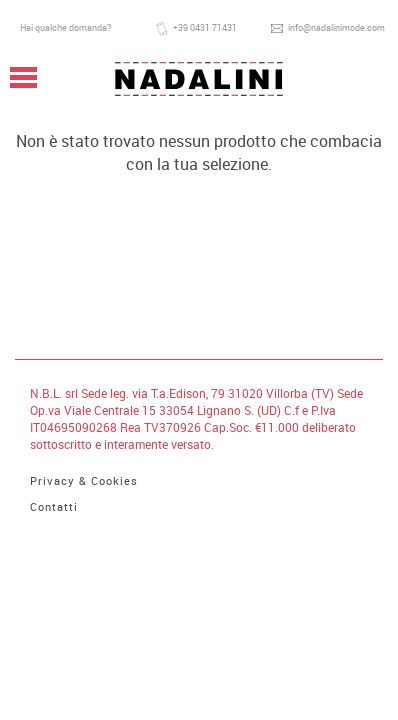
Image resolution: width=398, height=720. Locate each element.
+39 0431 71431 (196, 29)
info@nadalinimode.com (328, 28)
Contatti (54, 506)
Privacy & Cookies (84, 480)
